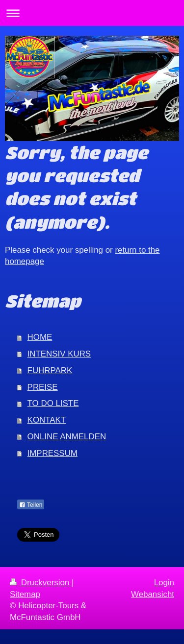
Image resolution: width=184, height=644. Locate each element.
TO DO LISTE (53, 403)
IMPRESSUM (53, 453)
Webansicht (153, 594)
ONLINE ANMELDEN (67, 437)
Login (164, 583)
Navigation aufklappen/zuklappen (92, 13)
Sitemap (25, 594)
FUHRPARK (50, 370)
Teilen (31, 505)
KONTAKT (47, 420)
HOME (40, 337)
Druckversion (41, 583)
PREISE (43, 387)
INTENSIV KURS (59, 354)
